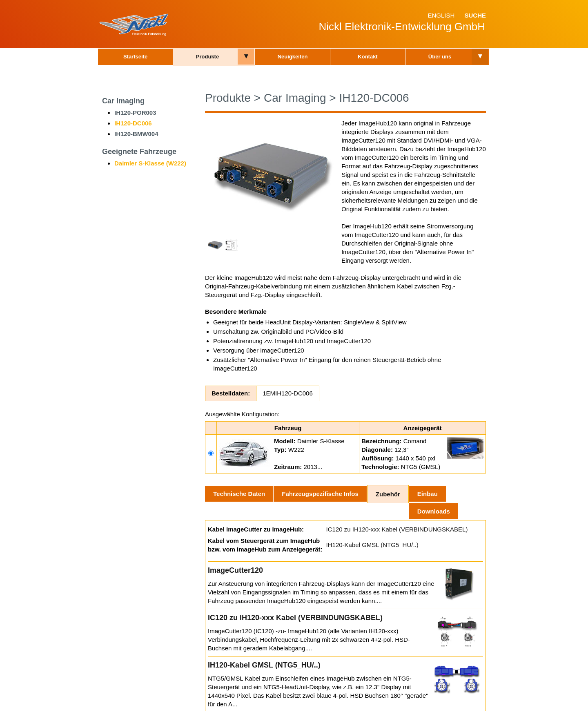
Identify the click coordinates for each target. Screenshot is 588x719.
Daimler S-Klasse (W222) (150, 163)
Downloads (434, 511)
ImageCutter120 (235, 570)
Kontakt (367, 57)
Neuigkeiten (293, 57)
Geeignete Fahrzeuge (139, 152)
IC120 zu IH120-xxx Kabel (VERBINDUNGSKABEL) (397, 529)
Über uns (440, 57)
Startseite (135, 57)
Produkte (207, 57)
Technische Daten (239, 494)
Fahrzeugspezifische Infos (320, 494)
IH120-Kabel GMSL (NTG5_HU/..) (372, 545)
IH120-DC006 (133, 123)
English (441, 15)
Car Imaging (123, 101)
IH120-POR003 (135, 113)
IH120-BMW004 (136, 134)
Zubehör (388, 494)
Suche (475, 15)
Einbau (428, 494)
